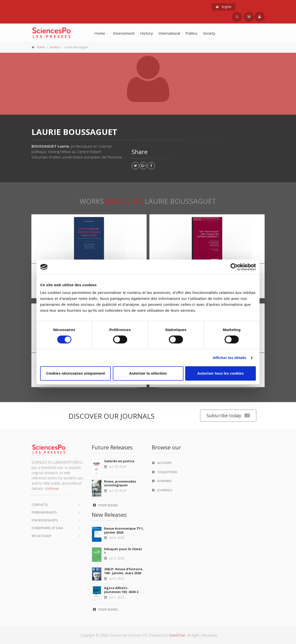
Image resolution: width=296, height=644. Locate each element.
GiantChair (177, 635)
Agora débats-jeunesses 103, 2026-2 (121, 590)
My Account (42, 536)
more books (105, 505)
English (224, 7)
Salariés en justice (119, 461)
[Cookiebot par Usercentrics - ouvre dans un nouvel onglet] (234, 267)
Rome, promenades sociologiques (120, 483)
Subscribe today (228, 416)
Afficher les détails (229, 358)
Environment (124, 33)
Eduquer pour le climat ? (123, 551)
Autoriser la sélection (148, 373)
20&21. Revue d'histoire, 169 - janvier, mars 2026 (124, 571)
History (147, 33)
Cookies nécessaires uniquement (76, 373)
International (169, 33)
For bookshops (45, 520)
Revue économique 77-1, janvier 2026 (124, 530)
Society (209, 33)
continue (52, 488)
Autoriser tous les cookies (221, 373)
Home (100, 33)
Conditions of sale (47, 528)
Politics (192, 33)
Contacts (40, 505)
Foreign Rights (44, 512)
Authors (55, 47)
